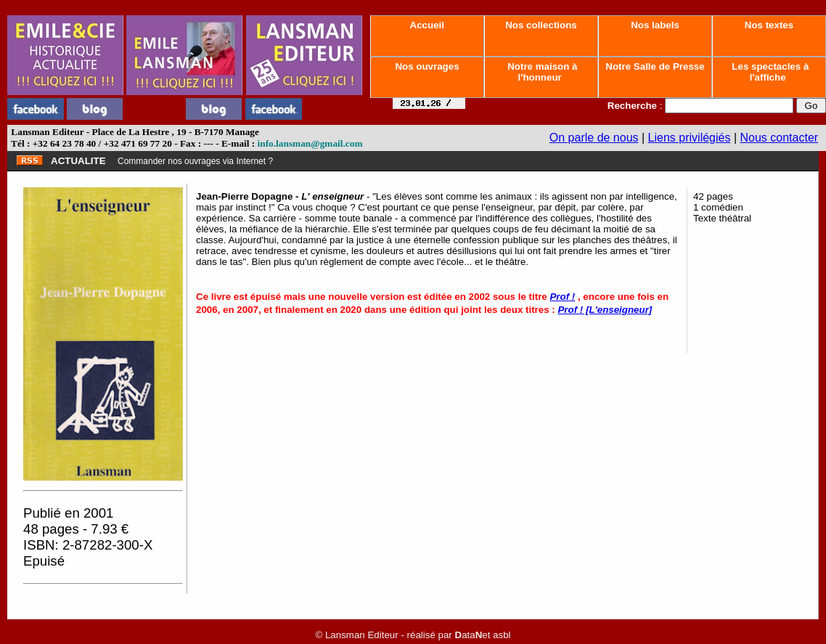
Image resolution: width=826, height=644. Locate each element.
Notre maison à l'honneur (541, 72)
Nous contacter (780, 138)
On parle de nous (594, 138)
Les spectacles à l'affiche (769, 72)
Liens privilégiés (690, 138)
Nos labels (655, 25)
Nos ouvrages (428, 66)
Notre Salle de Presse (655, 66)
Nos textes (769, 25)
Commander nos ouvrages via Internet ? (195, 161)
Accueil (427, 25)
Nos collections (541, 25)
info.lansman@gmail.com (310, 143)
